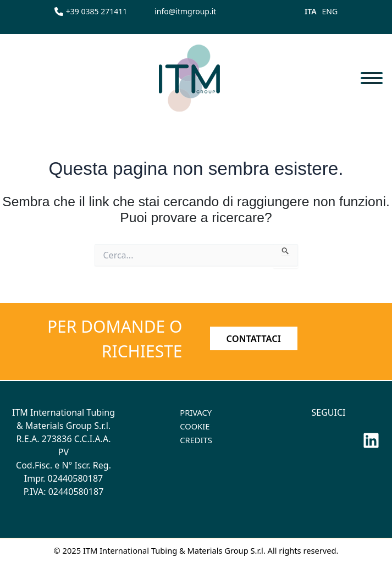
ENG (330, 11)
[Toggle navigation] (371, 78)
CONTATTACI (254, 338)
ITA (311, 11)
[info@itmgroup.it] (185, 11)
